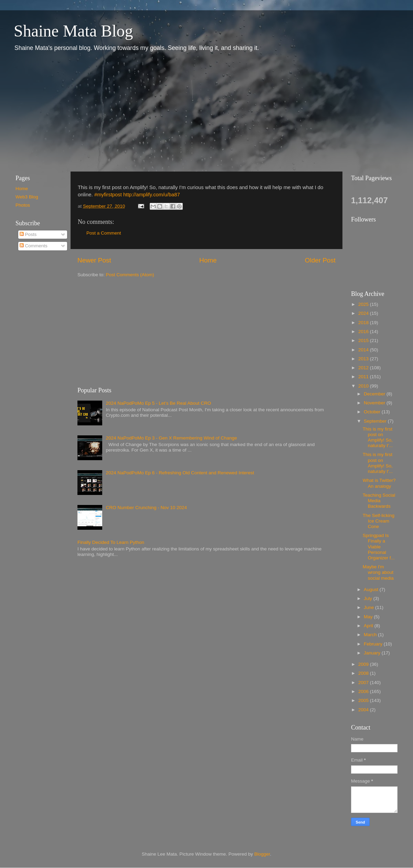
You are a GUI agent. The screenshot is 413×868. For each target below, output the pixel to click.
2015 (364, 340)
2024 (364, 313)
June (369, 607)
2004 (364, 710)
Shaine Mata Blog (73, 31)
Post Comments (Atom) (130, 275)
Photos (23, 205)
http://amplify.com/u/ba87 (152, 195)
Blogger (262, 854)
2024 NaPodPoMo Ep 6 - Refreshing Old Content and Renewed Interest (180, 473)
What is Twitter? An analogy (379, 483)
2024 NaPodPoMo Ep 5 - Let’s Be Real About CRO (158, 403)
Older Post (320, 260)
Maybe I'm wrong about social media (378, 572)
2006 (364, 691)
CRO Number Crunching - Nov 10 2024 (146, 508)
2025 (364, 304)
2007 (364, 683)
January (373, 653)
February (374, 644)
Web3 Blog (27, 197)
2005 (364, 700)
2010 (364, 386)
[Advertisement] (101, 111)
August (372, 590)
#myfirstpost (108, 195)
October (373, 412)
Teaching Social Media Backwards (379, 501)
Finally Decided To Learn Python (111, 542)
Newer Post (94, 260)
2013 (364, 359)
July (369, 598)
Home (208, 260)
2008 (364, 673)
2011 (364, 377)
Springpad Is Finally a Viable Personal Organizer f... (379, 547)
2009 (364, 664)
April (369, 626)
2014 (364, 350)
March (371, 635)
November (375, 403)
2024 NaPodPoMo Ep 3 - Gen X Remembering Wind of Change (171, 438)
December (375, 394)
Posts (28, 234)
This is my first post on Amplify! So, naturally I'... (378, 437)
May (369, 617)
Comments (34, 246)
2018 (364, 323)
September (376, 421)
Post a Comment (104, 233)
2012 (364, 368)
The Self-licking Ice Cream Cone (379, 521)
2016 (364, 332)
